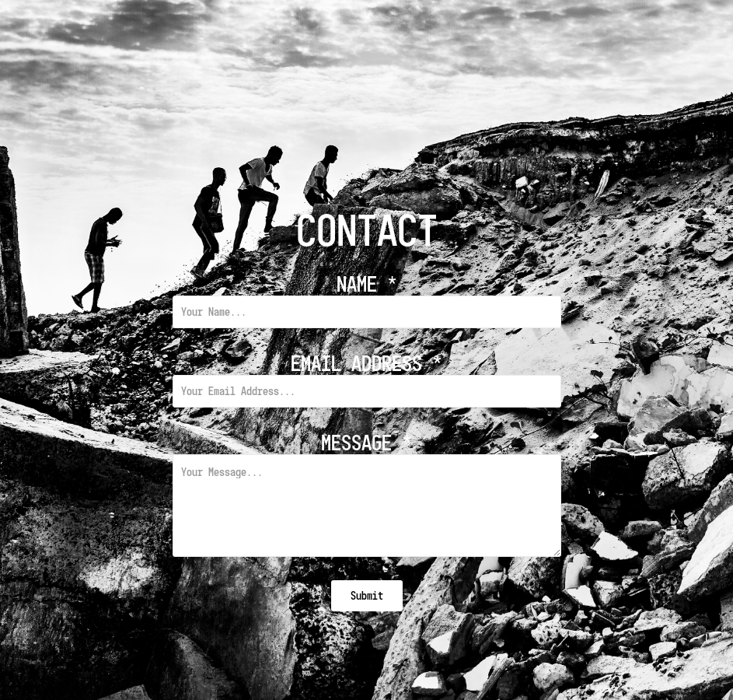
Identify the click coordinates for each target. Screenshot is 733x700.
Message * (366, 443)
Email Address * (366, 363)
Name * (367, 284)
